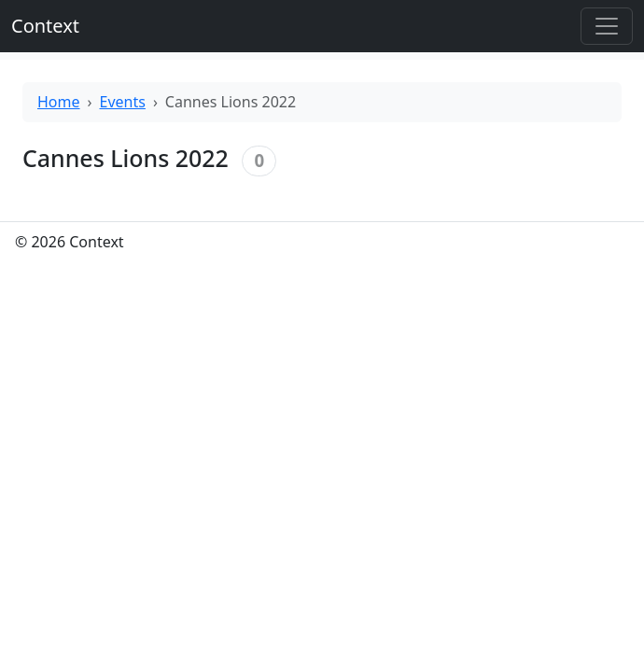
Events (123, 102)
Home (59, 102)
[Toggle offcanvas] (607, 26)
